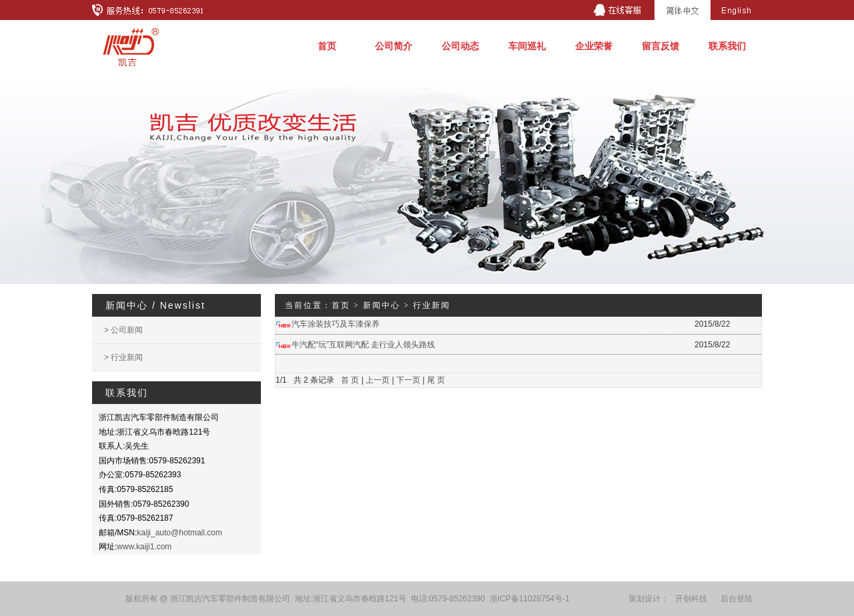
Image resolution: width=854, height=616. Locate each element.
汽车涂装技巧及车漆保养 (336, 324)
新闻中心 (382, 305)
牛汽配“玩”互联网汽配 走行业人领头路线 (363, 345)
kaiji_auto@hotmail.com (179, 533)
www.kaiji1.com (144, 547)
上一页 (378, 380)
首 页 (350, 380)
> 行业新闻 (123, 357)
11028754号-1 (544, 599)
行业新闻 (432, 305)
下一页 (408, 380)
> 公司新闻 (123, 330)
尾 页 (436, 380)
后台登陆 (737, 599)
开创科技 (691, 599)
